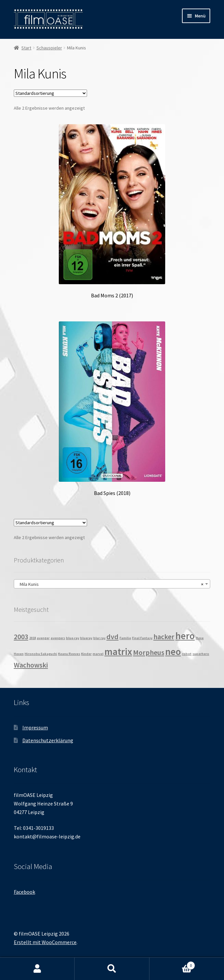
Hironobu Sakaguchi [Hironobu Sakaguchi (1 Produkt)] (41, 654)
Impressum (35, 727)
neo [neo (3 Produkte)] (173, 652)
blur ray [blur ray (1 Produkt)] (99, 638)
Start (26, 48)
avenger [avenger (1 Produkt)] (43, 638)
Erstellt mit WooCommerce (45, 942)
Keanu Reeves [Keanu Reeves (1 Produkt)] (69, 654)
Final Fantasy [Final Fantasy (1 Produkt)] (142, 638)
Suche (112, 969)
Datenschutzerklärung (48, 740)
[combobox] (112, 584)
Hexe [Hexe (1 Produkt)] (200, 638)
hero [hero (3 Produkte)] (185, 636)
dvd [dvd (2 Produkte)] (112, 637)
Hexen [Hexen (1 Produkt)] (19, 654)
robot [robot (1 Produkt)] (187, 654)
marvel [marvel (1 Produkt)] (98, 654)
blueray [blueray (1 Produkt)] (86, 638)
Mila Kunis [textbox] (110, 584)
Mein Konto (37, 969)
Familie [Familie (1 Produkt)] (125, 638)
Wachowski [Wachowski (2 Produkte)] (31, 665)
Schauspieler (49, 48)
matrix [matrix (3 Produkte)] (118, 652)
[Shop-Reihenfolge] (50, 93)
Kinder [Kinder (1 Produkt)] (86, 654)
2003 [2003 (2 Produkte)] (21, 637)
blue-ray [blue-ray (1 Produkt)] (73, 638)
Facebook (24, 892)
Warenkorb (172, 964)
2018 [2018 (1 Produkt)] (33, 638)
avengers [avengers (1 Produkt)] (58, 638)
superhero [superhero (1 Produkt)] (201, 654)
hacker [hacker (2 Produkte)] (164, 637)
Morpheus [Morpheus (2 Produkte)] (149, 652)
